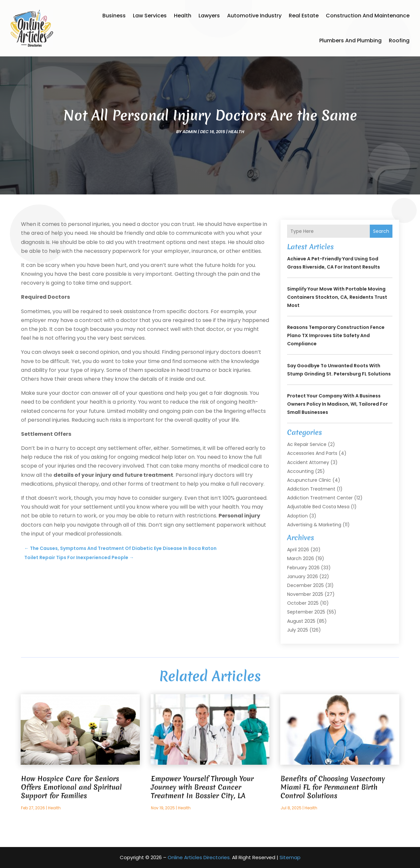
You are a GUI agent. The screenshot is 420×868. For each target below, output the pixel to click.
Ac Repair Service (307, 444)
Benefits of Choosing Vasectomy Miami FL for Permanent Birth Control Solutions (333, 787)
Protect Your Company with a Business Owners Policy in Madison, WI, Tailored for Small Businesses (337, 404)
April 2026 (298, 550)
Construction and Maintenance (368, 16)
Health (183, 16)
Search (381, 231)
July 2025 (298, 630)
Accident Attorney (308, 462)
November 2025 (305, 594)
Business (114, 16)
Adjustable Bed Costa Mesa (318, 507)
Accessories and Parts (312, 453)
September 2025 (306, 612)
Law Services (150, 16)
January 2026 (303, 576)
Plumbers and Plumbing (350, 40)
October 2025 (303, 603)
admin (190, 132)
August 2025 (301, 621)
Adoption (297, 516)
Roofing (399, 40)
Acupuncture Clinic (309, 480)
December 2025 (305, 585)
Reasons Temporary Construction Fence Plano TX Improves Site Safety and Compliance (336, 335)
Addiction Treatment (311, 489)
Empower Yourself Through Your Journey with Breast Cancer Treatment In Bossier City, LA (202, 787)
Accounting (300, 471)
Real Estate (304, 16)
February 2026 (303, 568)
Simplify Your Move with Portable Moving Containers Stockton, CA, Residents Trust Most (337, 297)
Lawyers (209, 16)
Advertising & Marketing (314, 525)
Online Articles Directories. (199, 857)
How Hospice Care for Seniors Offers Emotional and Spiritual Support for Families (71, 787)
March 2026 (301, 558)
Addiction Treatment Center (320, 498)
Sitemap (290, 857)
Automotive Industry (254, 16)
